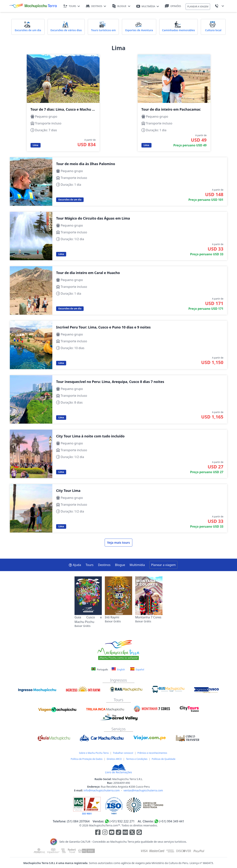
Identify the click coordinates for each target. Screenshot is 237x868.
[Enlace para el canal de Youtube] (112, 833)
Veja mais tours (118, 543)
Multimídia (137, 565)
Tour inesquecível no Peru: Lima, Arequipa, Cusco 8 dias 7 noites (118, 399)
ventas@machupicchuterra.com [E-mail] (143, 790)
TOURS (72, 6)
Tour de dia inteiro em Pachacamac (174, 103)
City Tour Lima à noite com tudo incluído (118, 454)
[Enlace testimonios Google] (139, 833)
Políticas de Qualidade (164, 759)
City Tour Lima (118, 508)
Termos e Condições (137, 759)
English (118, 669)
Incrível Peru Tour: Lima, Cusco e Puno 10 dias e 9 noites (118, 345)
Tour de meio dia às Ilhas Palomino (118, 182)
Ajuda (75, 565)
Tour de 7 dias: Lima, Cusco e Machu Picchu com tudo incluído (63, 103)
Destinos (104, 565)
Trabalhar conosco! (123, 753)
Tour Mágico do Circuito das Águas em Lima (118, 236)
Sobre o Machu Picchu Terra (94, 753)
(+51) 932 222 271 (122, 821)
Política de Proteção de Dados (87, 759)
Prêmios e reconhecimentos (152, 753)
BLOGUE (121, 6)
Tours (89, 565)
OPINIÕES (173, 6)
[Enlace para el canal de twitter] (133, 833)
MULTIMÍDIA (148, 6)
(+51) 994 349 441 (172, 821)
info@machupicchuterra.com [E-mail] (102, 790)
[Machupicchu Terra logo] (33, 6)
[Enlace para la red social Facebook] (98, 833)
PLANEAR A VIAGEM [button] (198, 7)
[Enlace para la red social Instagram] (105, 833)
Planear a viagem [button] (163, 565)
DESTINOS (96, 6)
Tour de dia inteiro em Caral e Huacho (118, 290)
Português (100, 670)
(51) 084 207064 (78, 821)
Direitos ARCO (114, 759)
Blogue (120, 565)
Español (137, 669)
